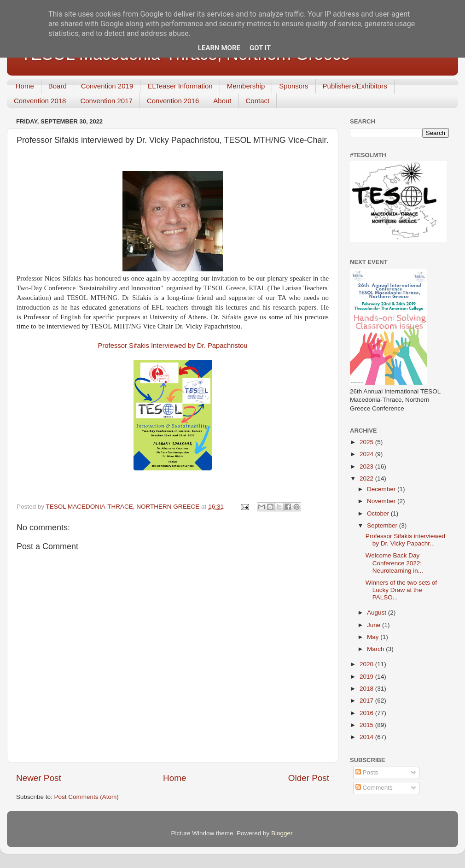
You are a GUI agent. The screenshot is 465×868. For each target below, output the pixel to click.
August (378, 613)
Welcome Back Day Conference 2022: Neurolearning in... (394, 563)
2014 (367, 737)
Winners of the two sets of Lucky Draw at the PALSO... (401, 590)
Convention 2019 (107, 86)
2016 (367, 713)
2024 (367, 454)
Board (58, 86)
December (382, 489)
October (379, 513)
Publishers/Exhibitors (355, 86)
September (383, 525)
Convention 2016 (173, 101)
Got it (260, 48)
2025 (367, 442)
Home (25, 86)
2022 (367, 478)
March (376, 649)
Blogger (282, 833)
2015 (367, 725)
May (374, 637)
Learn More (219, 48)
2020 (367, 664)
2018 (367, 689)
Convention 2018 (40, 101)
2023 (367, 466)
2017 (367, 701)
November (382, 501)
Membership (246, 86)
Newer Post (39, 778)
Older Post (309, 778)
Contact (258, 101)
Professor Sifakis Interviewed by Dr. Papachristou (172, 346)
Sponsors (294, 86)
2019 (367, 677)
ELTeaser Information (180, 86)
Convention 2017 (106, 101)
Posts (367, 772)
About (222, 101)
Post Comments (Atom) (87, 797)
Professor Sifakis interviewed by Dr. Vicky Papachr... (405, 540)
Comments (374, 788)
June (375, 625)
